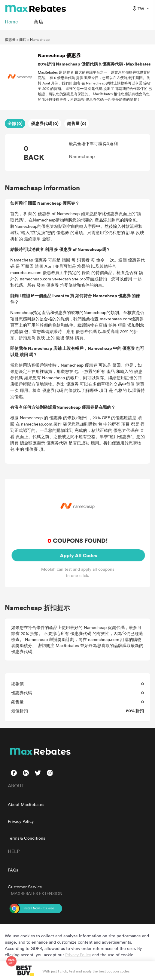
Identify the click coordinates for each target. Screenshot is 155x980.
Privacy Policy (21, 821)
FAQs (13, 870)
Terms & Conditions (26, 838)
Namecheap (40, 39)
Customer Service (25, 887)
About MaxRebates (26, 804)
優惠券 (10, 39)
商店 (23, 39)
